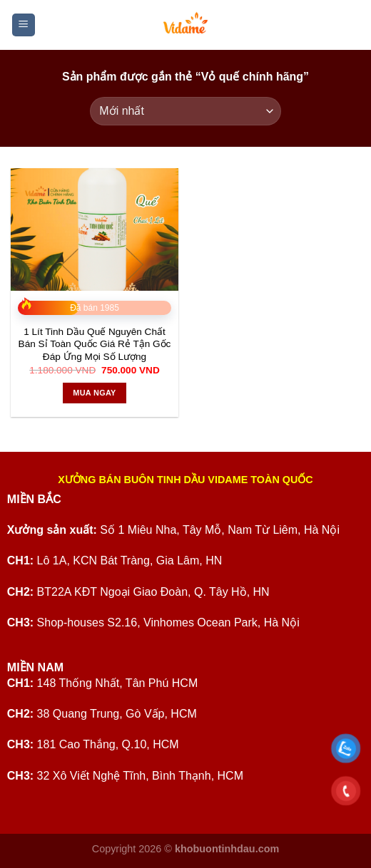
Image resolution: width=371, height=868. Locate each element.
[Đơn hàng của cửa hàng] (185, 111)
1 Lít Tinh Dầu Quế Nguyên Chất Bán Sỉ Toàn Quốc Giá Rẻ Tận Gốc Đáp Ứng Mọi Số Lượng (95, 344)
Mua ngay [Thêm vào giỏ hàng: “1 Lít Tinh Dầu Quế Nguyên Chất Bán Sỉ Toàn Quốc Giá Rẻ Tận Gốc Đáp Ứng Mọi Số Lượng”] (94, 393)
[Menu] (24, 25)
